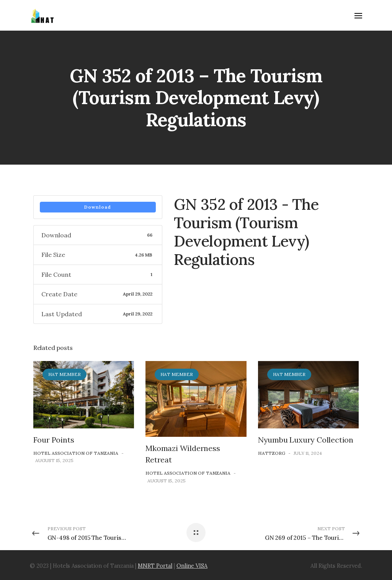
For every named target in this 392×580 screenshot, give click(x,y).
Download (98, 207)
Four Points (54, 440)
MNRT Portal (155, 566)
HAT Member (65, 374)
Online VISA (192, 566)
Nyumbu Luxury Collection (306, 440)
